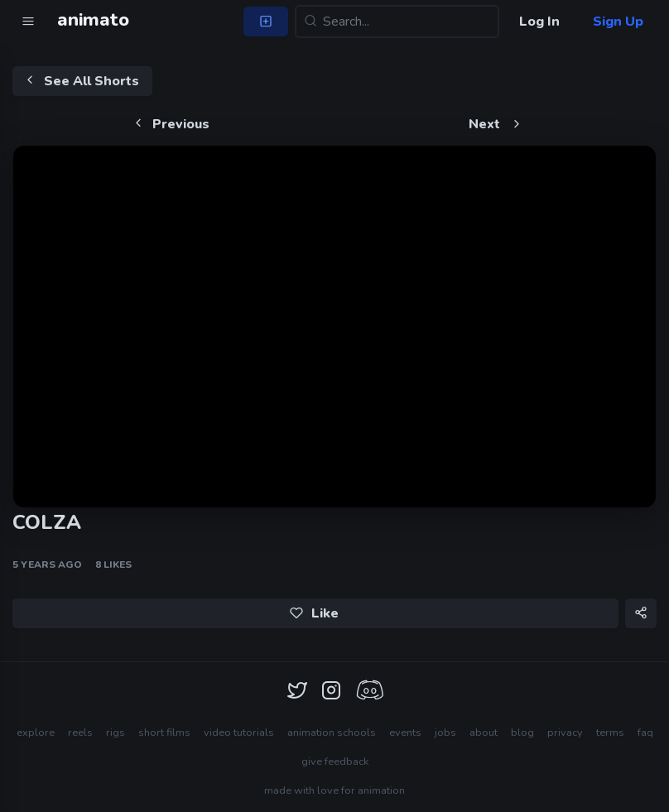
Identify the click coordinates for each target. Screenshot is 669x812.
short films (164, 733)
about (484, 733)
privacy (565, 733)
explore (36, 733)
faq (645, 733)
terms (610, 733)
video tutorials (239, 733)
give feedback (335, 762)
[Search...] (397, 22)
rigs (116, 733)
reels (80, 733)
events (405, 733)
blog (522, 733)
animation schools (332, 733)
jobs (445, 733)
